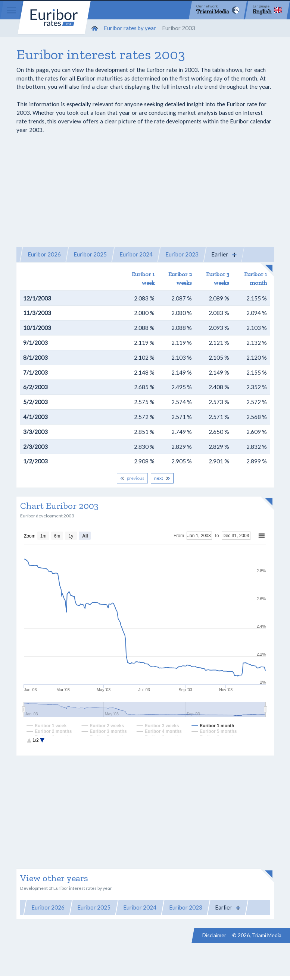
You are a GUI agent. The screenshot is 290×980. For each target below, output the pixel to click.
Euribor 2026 (44, 254)
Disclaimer (214, 935)
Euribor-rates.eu (54, 18)
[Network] (218, 10)
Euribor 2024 (136, 254)
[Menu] (11, 10)
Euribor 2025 (90, 254)
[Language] (267, 10)
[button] (224, 254)
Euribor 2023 (182, 254)
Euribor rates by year (130, 28)
